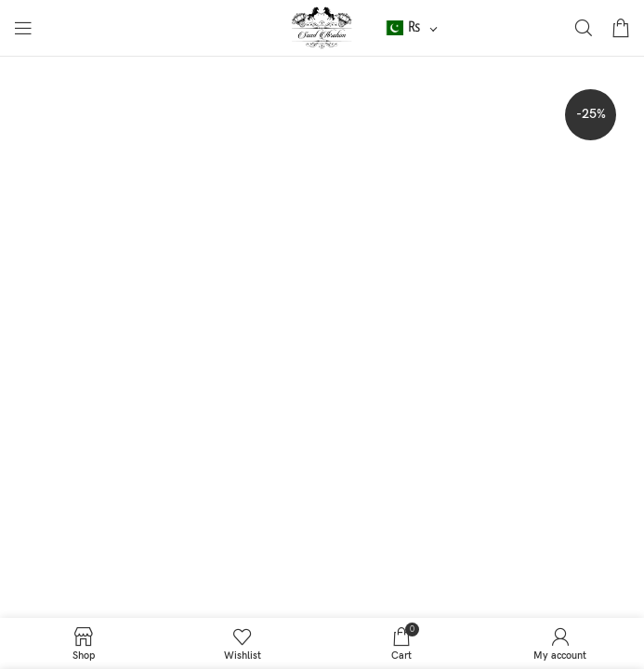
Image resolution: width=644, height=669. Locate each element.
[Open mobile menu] (23, 28)
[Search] (584, 28)
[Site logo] (322, 27)
